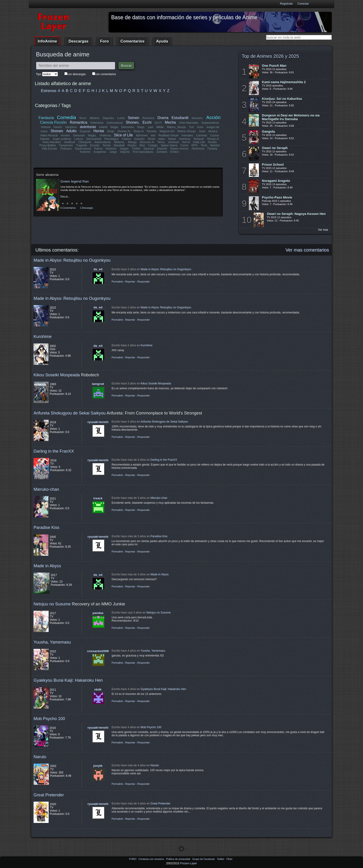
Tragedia (81, 145)
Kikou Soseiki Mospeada (57, 375)
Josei (202, 131)
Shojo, (141, 127)
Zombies (162, 152)
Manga (132, 142)
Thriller (136, 149)
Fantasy (212, 149)
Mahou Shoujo (186, 131)
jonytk (98, 766)
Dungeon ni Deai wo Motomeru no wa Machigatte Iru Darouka (291, 117)
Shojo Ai (139, 131)
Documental (94, 139)
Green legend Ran (75, 181)
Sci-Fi (158, 123)
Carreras (201, 135)
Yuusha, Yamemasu (52, 642)
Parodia (152, 131)
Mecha (170, 122)
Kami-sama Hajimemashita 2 (284, 82)
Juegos (124, 149)
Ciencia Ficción (53, 122)
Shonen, (133, 122)
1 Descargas (86, 208)
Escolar (95, 145)
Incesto (65, 135)
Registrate (286, 4)
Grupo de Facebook (204, 859)
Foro (104, 41)
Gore (200, 127)
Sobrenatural (115, 123)
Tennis (107, 145)
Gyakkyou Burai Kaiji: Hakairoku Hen (68, 680)
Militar (160, 127)
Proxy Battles (48, 145)
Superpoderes (210, 123)
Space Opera (169, 145)
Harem (58, 127)
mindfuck (70, 142)
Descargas (78, 41)
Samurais (79, 135)
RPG (194, 145)
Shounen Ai (147, 142)
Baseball (119, 145)
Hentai (99, 131)
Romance (148, 118)
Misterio (95, 118)
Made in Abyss (47, 566)
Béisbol (215, 145)
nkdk (98, 689)
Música (213, 131)
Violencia (105, 135)
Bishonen (142, 135)
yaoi (151, 127)
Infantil (103, 127)
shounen (174, 142)
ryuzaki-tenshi (98, 422)
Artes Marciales (189, 123)
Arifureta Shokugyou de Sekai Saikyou (70, 413)
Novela (212, 142)
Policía (98, 149)
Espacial (85, 131)
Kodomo (85, 152)
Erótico (175, 152)
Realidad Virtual (169, 135)
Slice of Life (124, 135)
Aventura (185, 139)
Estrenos (49, 91)
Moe (142, 145)
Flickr (229, 859)
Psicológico (112, 139)
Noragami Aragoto (276, 181)
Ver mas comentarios (307, 250)
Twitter (221, 859)
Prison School (273, 165)
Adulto (71, 131)
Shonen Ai (124, 131)
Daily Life (199, 142)
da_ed (98, 269)
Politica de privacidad (178, 859)
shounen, (197, 118)
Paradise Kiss (46, 527)
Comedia (67, 117)
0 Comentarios (68, 208)
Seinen (133, 118)
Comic (184, 145)
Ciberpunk (85, 142)
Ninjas (172, 139)
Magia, (92, 135)
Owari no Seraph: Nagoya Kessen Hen (296, 214)
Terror (83, 118)
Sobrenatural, (103, 142)
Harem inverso (179, 149)
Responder (144, 282)
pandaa (98, 613)
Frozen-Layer (188, 863)
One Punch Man (274, 66)
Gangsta (268, 132)
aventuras (88, 127)
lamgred (98, 384)
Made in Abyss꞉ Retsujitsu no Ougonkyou (72, 260)
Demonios (128, 127)
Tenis (204, 145)
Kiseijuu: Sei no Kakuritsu (282, 99)
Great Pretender (49, 795)
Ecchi (147, 122)
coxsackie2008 (98, 651)
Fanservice (66, 145)
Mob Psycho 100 (49, 719)
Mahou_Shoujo (176, 127)
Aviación (139, 139)
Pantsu (132, 145)
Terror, (161, 142)
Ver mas (323, 230)
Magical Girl (167, 131)
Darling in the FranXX (54, 451)
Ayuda (162, 41)
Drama (163, 118)
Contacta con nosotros (152, 859)
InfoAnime (47, 41)
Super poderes (62, 139)
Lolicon (79, 139)
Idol (153, 135)
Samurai (149, 149)
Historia (46, 127)
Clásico (126, 139)
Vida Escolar (50, 149)
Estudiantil (180, 118)
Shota (151, 139)
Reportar (130, 282)
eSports (125, 152)
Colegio (153, 145)
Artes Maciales (52, 142)
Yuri (191, 127)
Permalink (117, 282)
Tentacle (199, 139)
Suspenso (100, 152)
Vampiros (71, 127)
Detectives (97, 123)
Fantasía (46, 118)
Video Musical (49, 135)
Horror (186, 142)
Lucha (121, 118)
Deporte (162, 149)
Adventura (198, 149)
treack (98, 498)
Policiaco (66, 149)
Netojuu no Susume (52, 604)
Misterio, (120, 142)
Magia (114, 127)
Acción (213, 117)
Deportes (108, 118)
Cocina (214, 135)
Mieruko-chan (46, 489)
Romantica (79, 122)
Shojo (111, 131)
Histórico (111, 149)
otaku (162, 139)
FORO (133, 859)
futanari (45, 139)
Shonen (57, 131)
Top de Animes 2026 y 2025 (270, 56)
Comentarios (132, 41)
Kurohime (43, 336)
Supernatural (83, 149)
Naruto (40, 757)
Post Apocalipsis (143, 152)
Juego (113, 152)
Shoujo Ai (213, 139)
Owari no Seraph (275, 148)
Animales (187, 135)
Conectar (303, 4)
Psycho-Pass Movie (277, 197)
